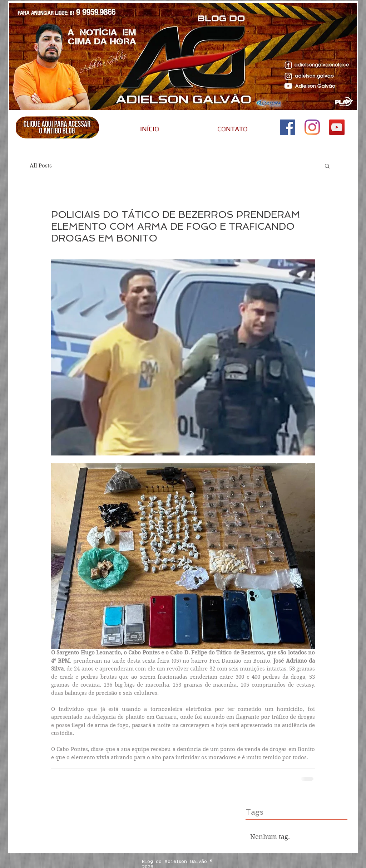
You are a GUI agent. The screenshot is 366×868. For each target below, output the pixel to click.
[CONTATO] (232, 129)
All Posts (41, 166)
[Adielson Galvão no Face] (288, 127)
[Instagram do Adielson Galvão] (312, 127)
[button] (327, 166)
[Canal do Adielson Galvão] (337, 127)
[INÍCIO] (149, 129)
